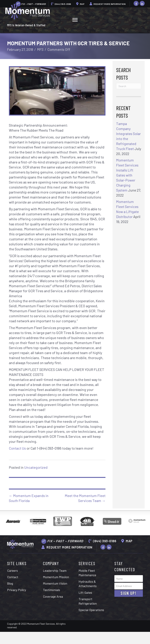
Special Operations (91, 610)
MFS (40, 49)
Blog (10, 583)
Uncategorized (36, 467)
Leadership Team (55, 570)
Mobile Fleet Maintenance (87, 573)
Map (80, 4)
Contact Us (17, 448)
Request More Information (108, 4)
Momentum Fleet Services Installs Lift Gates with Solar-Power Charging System (127, 175)
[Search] (129, 86)
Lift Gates (85, 592)
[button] (75, 20)
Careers (12, 570)
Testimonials (51, 590)
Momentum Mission (56, 577)
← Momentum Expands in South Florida (29, 498)
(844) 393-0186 (61, 4)
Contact (13, 577)
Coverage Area (53, 596)
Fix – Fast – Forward (62, 541)
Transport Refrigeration (88, 601)
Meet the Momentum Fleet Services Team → (85, 498)
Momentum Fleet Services (41, 624)
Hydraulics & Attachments (88, 584)
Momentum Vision (55, 583)
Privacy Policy (17, 590)
